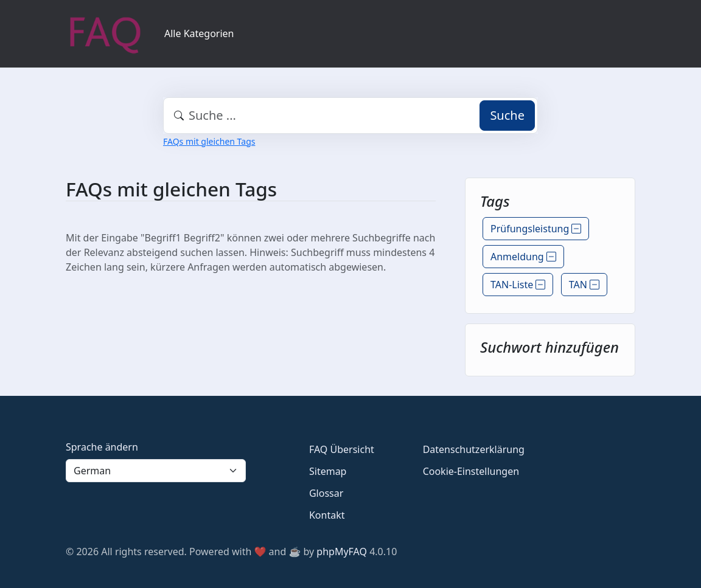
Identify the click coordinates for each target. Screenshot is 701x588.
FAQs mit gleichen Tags (209, 141)
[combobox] (350, 116)
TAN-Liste (518, 285)
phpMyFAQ (342, 552)
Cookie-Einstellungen (471, 471)
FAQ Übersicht (342, 449)
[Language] (156, 471)
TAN (584, 285)
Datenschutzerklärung (474, 449)
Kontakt (327, 515)
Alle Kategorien (199, 33)
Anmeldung (523, 257)
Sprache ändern (102, 447)
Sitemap (328, 471)
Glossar (326, 493)
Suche (507, 115)
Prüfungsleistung (536, 229)
